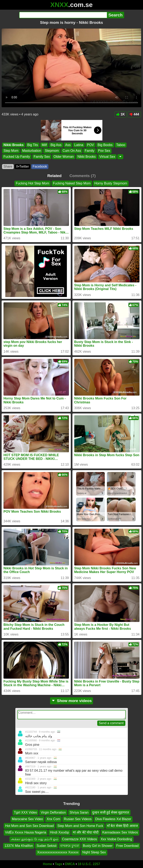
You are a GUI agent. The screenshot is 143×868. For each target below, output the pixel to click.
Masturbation (32, 151)
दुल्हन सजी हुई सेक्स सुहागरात (111, 812)
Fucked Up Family (17, 156)
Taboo (121, 145)
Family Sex (42, 156)
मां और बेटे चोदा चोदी (86, 833)
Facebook (40, 166)
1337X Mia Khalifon (19, 846)
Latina (79, 145)
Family (90, 151)
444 (134, 114)
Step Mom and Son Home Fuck (80, 826)
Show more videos (71, 701)
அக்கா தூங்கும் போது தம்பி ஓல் (35, 839)
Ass (68, 145)
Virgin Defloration (53, 812)
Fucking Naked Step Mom (72, 183)
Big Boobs (105, 145)
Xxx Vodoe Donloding (116, 839)
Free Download (128, 846)
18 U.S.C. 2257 (89, 864)
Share (8, 166)
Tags (58, 864)
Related (54, 176)
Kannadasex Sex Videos (120, 833)
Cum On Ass (72, 151)
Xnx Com (53, 819)
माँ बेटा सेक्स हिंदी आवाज (122, 826)
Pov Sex (104, 151)
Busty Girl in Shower (98, 846)
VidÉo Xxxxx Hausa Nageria (26, 833)
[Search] (63, 15)
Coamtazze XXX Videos (79, 839)
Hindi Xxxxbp (59, 833)
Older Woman (64, 156)
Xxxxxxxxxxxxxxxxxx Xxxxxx (58, 852)
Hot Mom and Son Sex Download (29, 826)
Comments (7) (82, 176)
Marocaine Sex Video (27, 819)
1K (121, 114)
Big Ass (56, 145)
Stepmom (52, 151)
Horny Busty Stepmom (111, 183)
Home (47, 864)
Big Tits (33, 145)
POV (90, 145)
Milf (44, 145)
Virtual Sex (107, 156)
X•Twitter (22, 166)
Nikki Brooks (14, 145)
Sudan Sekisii (46, 846)
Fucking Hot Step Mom (33, 183)
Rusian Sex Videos (78, 819)
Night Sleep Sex (94, 852)
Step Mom (11, 151)
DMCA (70, 864)
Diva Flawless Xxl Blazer (113, 819)
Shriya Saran (79, 812)
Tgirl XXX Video (26, 812)
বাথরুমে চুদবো (70, 846)
